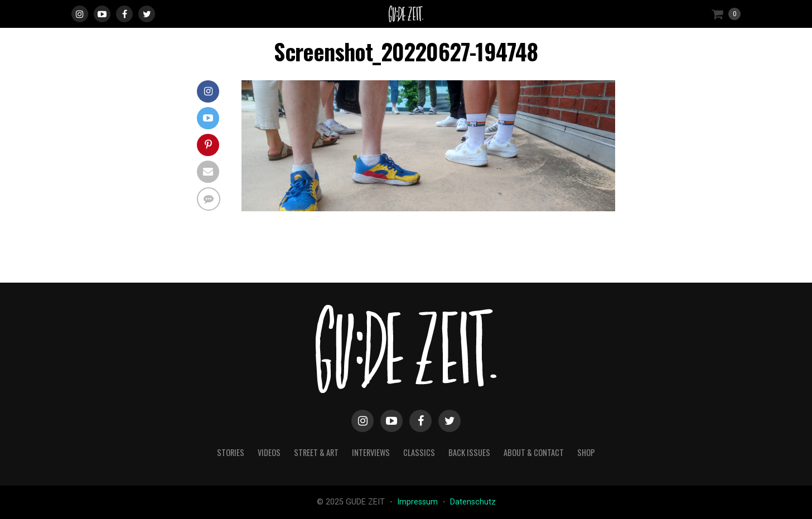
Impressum (419, 502)
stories (231, 452)
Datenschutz (473, 502)
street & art (316, 452)
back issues (469, 452)
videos (269, 452)
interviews (371, 452)
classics (419, 452)
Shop (586, 452)
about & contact (534, 452)
